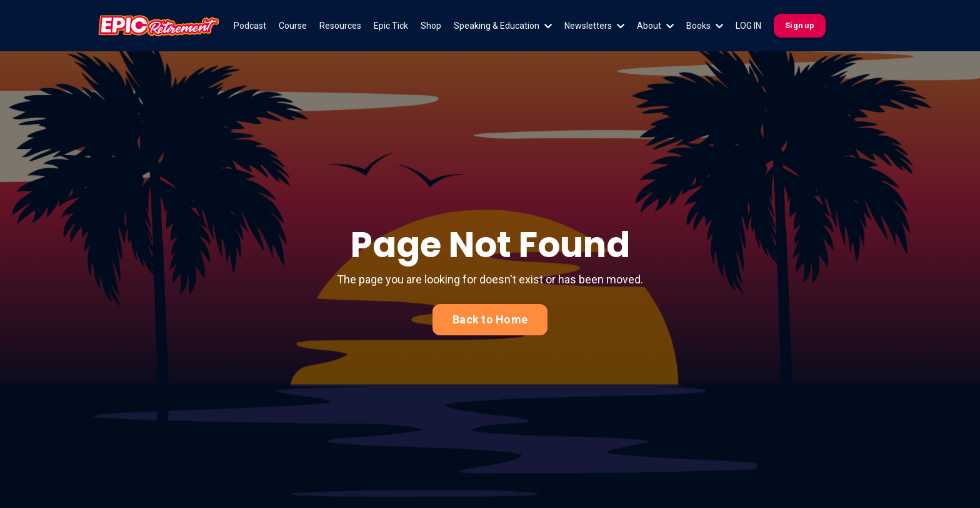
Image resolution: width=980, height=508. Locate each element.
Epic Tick (391, 26)
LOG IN (748, 26)
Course (293, 26)
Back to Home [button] (490, 319)
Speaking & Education (503, 26)
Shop (431, 26)
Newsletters (594, 26)
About (655, 26)
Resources (340, 26)
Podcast (250, 26)
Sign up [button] (800, 25)
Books (705, 26)
